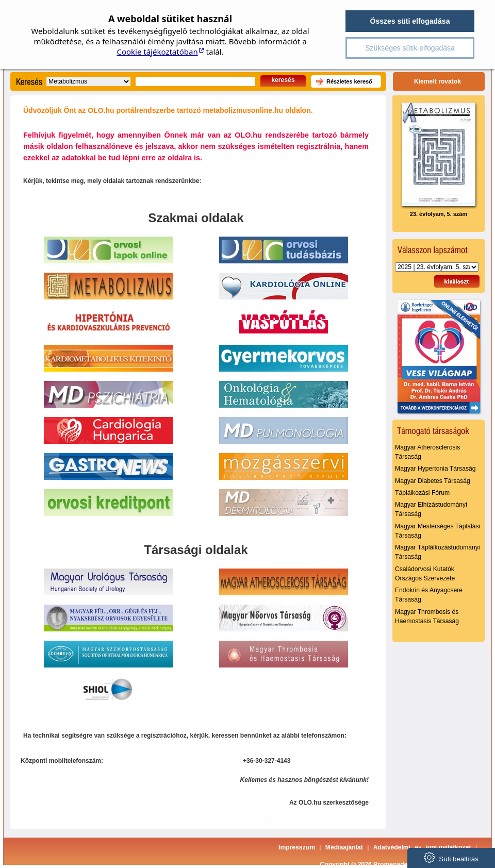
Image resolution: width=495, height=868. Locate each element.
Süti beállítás (451, 857)
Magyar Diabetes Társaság (433, 481)
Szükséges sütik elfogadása (410, 48)
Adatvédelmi (392, 847)
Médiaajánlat (344, 847)
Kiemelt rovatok (438, 81)
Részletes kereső (349, 81)
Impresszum (297, 847)
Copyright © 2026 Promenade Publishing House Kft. (397, 864)
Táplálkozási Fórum (422, 493)
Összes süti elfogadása (410, 21)
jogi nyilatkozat (449, 847)
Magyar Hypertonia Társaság (435, 469)
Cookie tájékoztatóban (157, 52)
